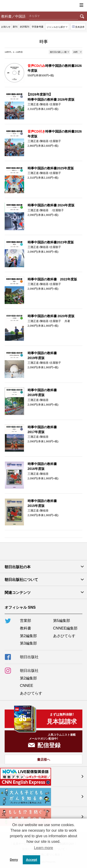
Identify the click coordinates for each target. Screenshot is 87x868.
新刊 (15, 26)
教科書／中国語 (13, 16)
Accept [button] (32, 860)
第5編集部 (62, 620)
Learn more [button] (44, 848)
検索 (82, 16)
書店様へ (44, 759)
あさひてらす (64, 635)
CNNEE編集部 (65, 628)
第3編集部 (28, 643)
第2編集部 (28, 635)
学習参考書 (38, 26)
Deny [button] (14, 860)
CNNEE (27, 685)
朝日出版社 (44, 6)
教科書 (26, 628)
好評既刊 (25, 26)
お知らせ (6, 26)
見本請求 (80, 27)
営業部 (26, 620)
